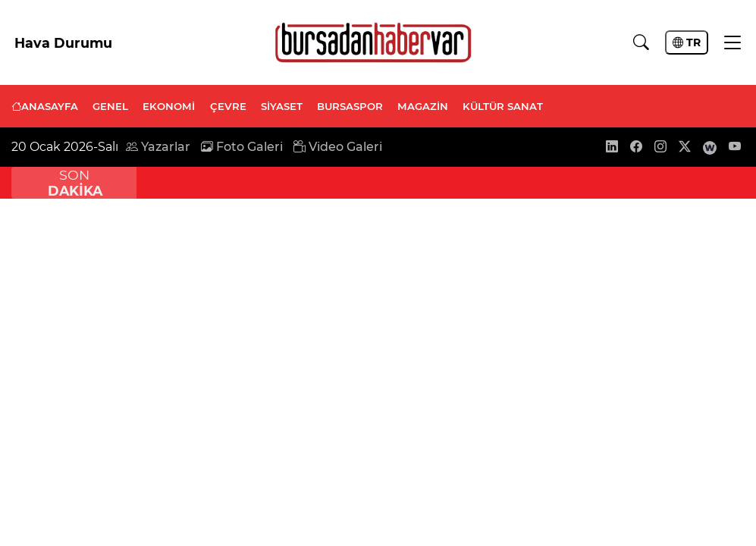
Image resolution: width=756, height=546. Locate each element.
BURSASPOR (350, 106)
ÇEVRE (228, 106)
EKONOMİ (169, 106)
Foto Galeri (242, 147)
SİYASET (282, 106)
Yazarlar (158, 147)
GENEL (110, 106)
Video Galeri (338, 147)
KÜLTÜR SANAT (503, 106)
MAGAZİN (423, 106)
